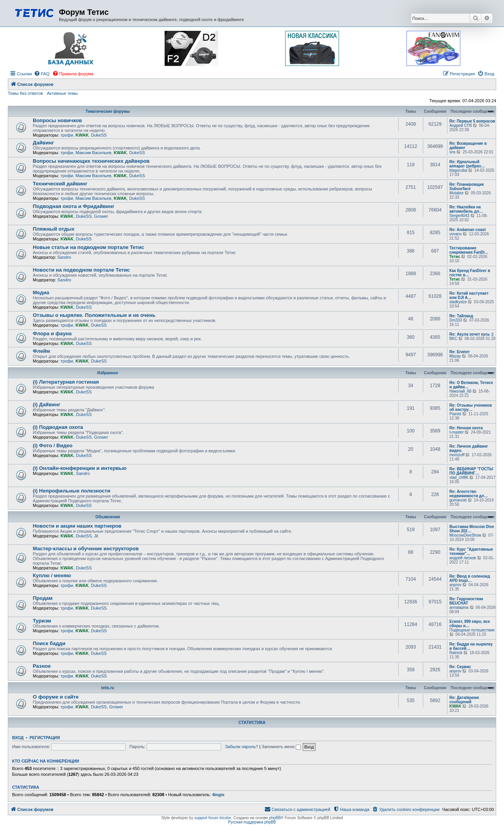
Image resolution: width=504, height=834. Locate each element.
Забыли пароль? (242, 747)
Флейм (41, 351)
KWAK (82, 135)
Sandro (64, 257)
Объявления (108, 517)
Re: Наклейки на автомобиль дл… (466, 209)
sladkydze (458, 302)
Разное (42, 666)
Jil (96, 536)
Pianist (455, 414)
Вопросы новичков (57, 120)
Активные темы (62, 93)
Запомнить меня (281, 747)
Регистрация (45, 738)
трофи (67, 135)
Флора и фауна (52, 333)
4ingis (218, 795)
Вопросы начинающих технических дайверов (91, 161)
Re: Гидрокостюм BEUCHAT (466, 601)
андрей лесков (463, 558)
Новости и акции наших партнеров (77, 526)
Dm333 (456, 320)
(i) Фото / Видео (53, 445)
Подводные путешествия (472, 630)
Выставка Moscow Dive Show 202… (472, 529)
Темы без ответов (25, 93)
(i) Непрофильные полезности (72, 491)
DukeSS (99, 135)
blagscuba (458, 170)
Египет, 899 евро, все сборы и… (470, 624)
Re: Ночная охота (466, 428)
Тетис (455, 257)
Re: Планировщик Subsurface (467, 187)
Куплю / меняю (52, 575)
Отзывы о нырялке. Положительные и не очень (94, 315)
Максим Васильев (93, 153)
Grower (101, 216)
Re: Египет (460, 352)
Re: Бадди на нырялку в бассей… (471, 646)
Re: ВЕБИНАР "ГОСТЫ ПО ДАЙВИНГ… (471, 471)
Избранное (108, 373)
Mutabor (457, 193)
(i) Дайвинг (47, 405)
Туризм (42, 621)
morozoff (457, 455)
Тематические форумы (107, 111)
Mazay (455, 356)
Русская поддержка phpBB (252, 822)
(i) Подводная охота (58, 427)
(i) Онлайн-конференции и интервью (80, 468)
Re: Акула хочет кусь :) (471, 334)
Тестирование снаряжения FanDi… (469, 250)
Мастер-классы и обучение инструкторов (86, 549)
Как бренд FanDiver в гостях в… (470, 273)
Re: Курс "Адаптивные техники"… (471, 551)
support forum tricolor (213, 818)
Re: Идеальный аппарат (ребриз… (467, 164)
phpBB (275, 818)
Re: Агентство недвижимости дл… (469, 494)
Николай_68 (460, 391)
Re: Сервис (460, 667)
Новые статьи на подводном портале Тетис (88, 247)
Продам (43, 598)
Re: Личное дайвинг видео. (469, 448)
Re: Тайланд (461, 316)
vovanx (456, 234)
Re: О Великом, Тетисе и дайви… (471, 385)
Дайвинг (43, 143)
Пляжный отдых (54, 229)
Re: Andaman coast (468, 230)
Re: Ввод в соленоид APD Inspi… (470, 578)
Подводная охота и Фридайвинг (74, 206)
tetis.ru (107, 688)
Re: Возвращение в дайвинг (468, 146)
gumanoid (458, 500)
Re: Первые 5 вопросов (472, 121)
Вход (18, 738)
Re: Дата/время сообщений (464, 700)
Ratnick (456, 653)
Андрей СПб (461, 125)
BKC (453, 339)
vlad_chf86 (459, 477)
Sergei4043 (459, 216)
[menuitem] (42, 74)
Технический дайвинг (60, 184)
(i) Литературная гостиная (66, 382)
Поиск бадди (49, 643)
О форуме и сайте (56, 697)
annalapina (459, 607)
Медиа (41, 293)
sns (453, 152)
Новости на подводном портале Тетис (81, 270)
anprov (455, 585)
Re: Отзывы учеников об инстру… (471, 407)
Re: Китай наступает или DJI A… (469, 295)
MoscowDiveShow (465, 535)
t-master (457, 432)
